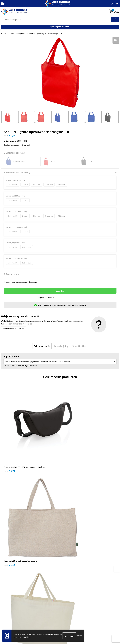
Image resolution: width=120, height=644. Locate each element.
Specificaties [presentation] (79, 346)
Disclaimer (5, 620)
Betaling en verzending (70, 566)
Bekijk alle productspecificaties (17, 145)
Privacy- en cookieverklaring (12, 616)
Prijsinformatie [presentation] (42, 346)
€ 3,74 (9, 447)
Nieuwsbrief (66, 562)
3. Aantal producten (13, 274)
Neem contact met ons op (14, 329)
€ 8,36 (9, 516)
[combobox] (56, 19)
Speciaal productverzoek (60, 27)
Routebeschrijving (68, 569)
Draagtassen (22, 34)
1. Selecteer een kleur (14, 153)
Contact (64, 559)
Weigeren (79, 636)
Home (4, 34)
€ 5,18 (68, 447)
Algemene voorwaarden (11, 613)
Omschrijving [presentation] (61, 346)
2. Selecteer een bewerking (17, 172)
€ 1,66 (68, 516)
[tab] (42, 346)
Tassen (11, 34)
